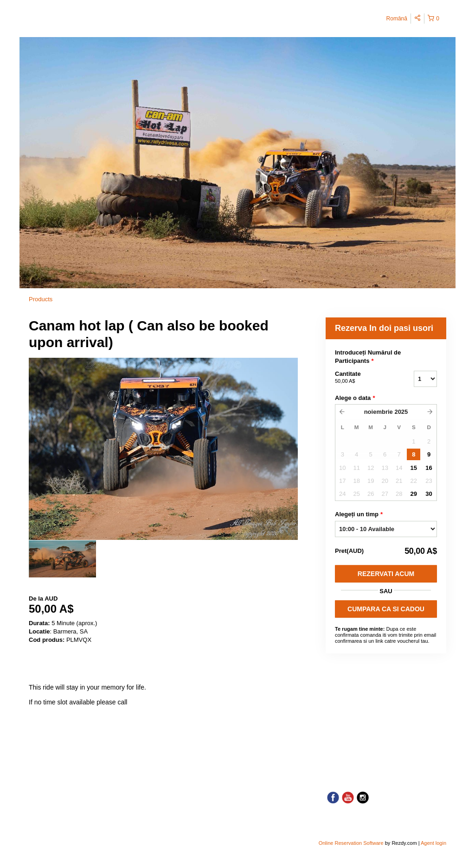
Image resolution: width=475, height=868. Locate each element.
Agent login (433, 843)
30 (429, 494)
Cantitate (363, 378)
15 (414, 468)
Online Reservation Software (351, 843)
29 (414, 494)
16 (429, 468)
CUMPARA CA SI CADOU (386, 609)
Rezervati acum (386, 574)
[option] (62, 559)
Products (41, 299)
